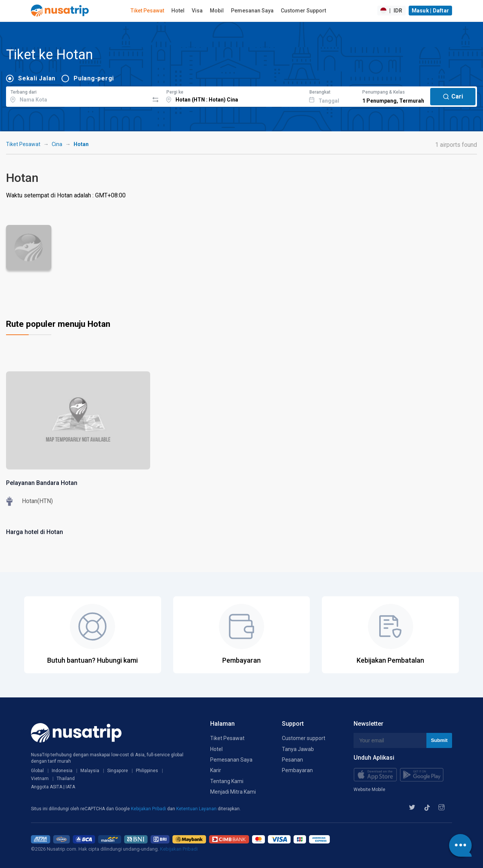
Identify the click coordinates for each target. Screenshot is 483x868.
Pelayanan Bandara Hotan (42, 483)
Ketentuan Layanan (197, 809)
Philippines (147, 771)
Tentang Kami (227, 781)
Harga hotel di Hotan (35, 532)
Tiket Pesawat (147, 11)
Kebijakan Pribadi (149, 809)
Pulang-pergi (94, 78)
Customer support (304, 738)
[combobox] (78, 95)
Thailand (66, 779)
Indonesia (62, 771)
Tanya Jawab (298, 749)
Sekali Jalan (37, 78)
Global (37, 771)
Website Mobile (369, 790)
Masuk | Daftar (431, 11)
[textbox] (78, 95)
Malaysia (90, 771)
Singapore (118, 771)
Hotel (178, 11)
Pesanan (292, 760)
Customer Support (303, 11)
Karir (216, 770)
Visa (197, 11)
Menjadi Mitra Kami (233, 792)
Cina (57, 144)
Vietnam (40, 779)
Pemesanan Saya (252, 11)
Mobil (217, 11)
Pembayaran (297, 770)
